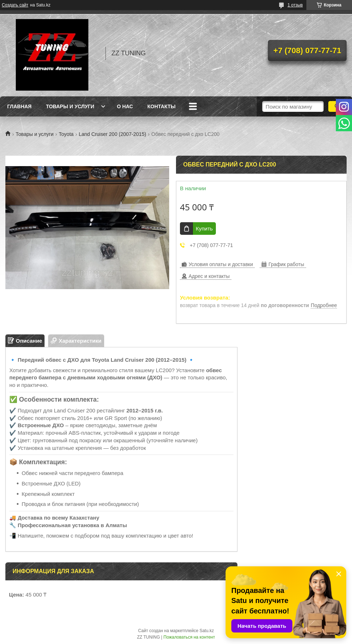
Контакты (161, 106)
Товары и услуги (70, 106)
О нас (125, 106)
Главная (19, 106)
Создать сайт (15, 5)
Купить (204, 229)
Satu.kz (207, 631)
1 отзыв (295, 5)
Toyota (66, 134)
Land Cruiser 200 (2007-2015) (112, 134)
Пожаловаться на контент (189, 637)
